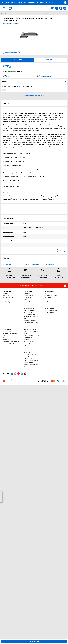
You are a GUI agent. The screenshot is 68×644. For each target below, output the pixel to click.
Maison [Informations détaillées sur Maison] (17, 13)
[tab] (21, 47)
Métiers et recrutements (51, 304)
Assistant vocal (28, 306)
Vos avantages (7, 291)
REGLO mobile (27, 300)
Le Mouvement (49, 291)
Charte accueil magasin (30, 321)
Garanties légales (28, 352)
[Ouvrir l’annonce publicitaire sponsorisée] (34, 209)
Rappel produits (28, 358)
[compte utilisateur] (61, 8)
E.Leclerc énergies (28, 296)
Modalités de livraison (29, 344)
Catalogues (6, 294)
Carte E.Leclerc (6, 296)
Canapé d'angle (7, 264)
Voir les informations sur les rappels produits (32, 285)
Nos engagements (49, 300)
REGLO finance (27, 298)
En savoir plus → (12, 382)
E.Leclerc (29, 314)
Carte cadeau (27, 304)
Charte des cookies (28, 342)
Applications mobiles (29, 308)
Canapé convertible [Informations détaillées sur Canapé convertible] (48, 13)
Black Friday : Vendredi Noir (31, 323)
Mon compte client (7, 331)
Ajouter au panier (34, 642)
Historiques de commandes (10, 333)
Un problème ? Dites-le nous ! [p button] (34, 98)
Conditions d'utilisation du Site (31, 335)
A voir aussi (7, 258)
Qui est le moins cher (50, 308)
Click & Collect (27, 294)
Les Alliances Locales (50, 302)
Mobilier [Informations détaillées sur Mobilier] (23, 13)
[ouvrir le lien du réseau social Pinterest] (25, 374)
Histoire (46, 294)
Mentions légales (28, 333)
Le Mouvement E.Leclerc (51, 296)
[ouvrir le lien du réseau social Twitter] (22, 374)
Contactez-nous (7, 340)
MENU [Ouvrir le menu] (4, 8)
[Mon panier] (65, 8)
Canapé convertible (8, 24)
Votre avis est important (30, 310)
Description (7, 103)
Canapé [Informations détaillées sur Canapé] (40, 13)
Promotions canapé (50, 264)
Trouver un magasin (50, 312)
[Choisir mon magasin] (57, 8)
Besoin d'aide (7, 329)
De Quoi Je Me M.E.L (50, 306)
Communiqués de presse (51, 310)
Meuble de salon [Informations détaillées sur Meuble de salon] (32, 13)
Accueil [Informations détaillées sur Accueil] (11, 13)
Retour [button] (5, 13)
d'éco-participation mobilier (12, 69)
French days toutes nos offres (32, 264)
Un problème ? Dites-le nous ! (10, 344)
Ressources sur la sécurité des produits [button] (34, 96)
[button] (12, 52)
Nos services (28, 291)
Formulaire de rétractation (30, 350)
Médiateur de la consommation (11, 342)
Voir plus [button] (61, 250)
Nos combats (48, 298)
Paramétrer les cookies (1, 497)
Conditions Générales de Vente (32, 331)
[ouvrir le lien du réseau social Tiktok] (18, 374)
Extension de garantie (29, 302)
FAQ (4, 335)
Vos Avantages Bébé (8, 298)
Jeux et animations (8, 300)
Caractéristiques (8, 218)
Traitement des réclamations (31, 354)
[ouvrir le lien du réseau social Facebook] (12, 374)
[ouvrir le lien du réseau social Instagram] (15, 374)
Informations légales (30, 329)
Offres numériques (28, 312)
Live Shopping (6, 302)
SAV (4, 338)
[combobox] (34, 8)
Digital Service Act (28, 356)
